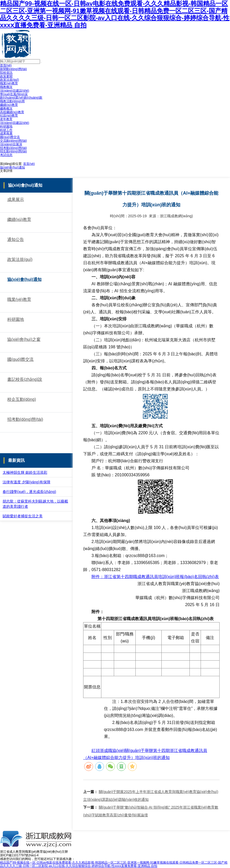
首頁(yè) (6, 65)
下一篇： (90, 807)
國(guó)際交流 (10, 137)
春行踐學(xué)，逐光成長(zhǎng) (29, 492)
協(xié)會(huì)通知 (12, 167)
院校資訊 (6, 73)
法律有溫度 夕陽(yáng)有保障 (27, 482)
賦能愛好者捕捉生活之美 (23, 516)
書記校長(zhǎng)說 (25, 379)
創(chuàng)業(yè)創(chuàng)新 (21, 98)
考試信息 (6, 155)
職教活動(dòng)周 (12, 101)
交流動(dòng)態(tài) (13, 141)
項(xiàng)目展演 (11, 144)
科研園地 (6, 126)
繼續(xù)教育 (9, 105)
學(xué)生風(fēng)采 (14, 94)
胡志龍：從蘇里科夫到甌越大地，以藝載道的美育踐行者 (35, 504)
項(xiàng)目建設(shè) (15, 91)
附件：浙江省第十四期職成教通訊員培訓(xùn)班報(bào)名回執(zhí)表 (155, 577)
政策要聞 (6, 76)
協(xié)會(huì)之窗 (24, 339)
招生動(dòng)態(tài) (13, 151)
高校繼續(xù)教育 (12, 112)
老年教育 (6, 119)
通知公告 (16, 239)
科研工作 (6, 130)
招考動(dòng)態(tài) (13, 148)
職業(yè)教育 (9, 83)
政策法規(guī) (9, 80)
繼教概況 (6, 108)
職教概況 (6, 87)
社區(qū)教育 (9, 116)
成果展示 (16, 199)
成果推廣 (6, 133)
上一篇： (90, 792)
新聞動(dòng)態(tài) (13, 69)
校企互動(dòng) (22, 399)
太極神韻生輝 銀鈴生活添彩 (25, 472)
